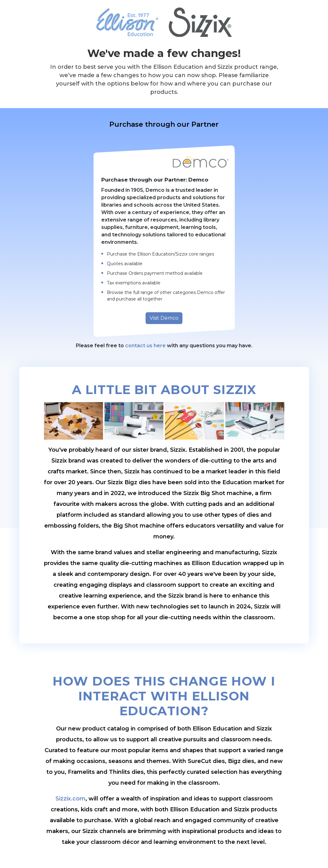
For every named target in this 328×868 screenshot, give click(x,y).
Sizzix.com (70, 799)
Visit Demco (164, 318)
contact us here (145, 346)
